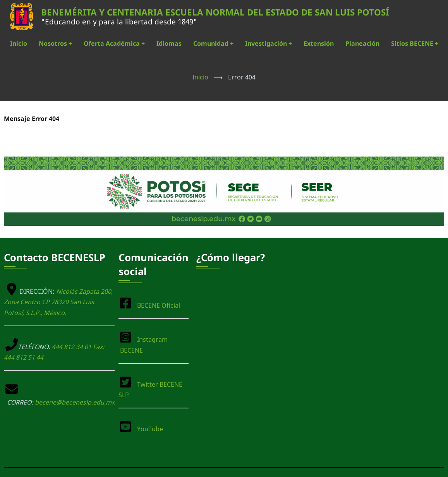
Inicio (19, 43)
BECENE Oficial (159, 305)
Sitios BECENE (415, 43)
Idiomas (169, 43)
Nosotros (55, 43)
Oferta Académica (114, 43)
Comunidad (213, 43)
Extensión (319, 43)
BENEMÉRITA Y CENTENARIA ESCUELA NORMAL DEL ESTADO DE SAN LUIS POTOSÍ (215, 12)
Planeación (362, 43)
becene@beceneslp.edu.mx (75, 402)
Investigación (269, 43)
